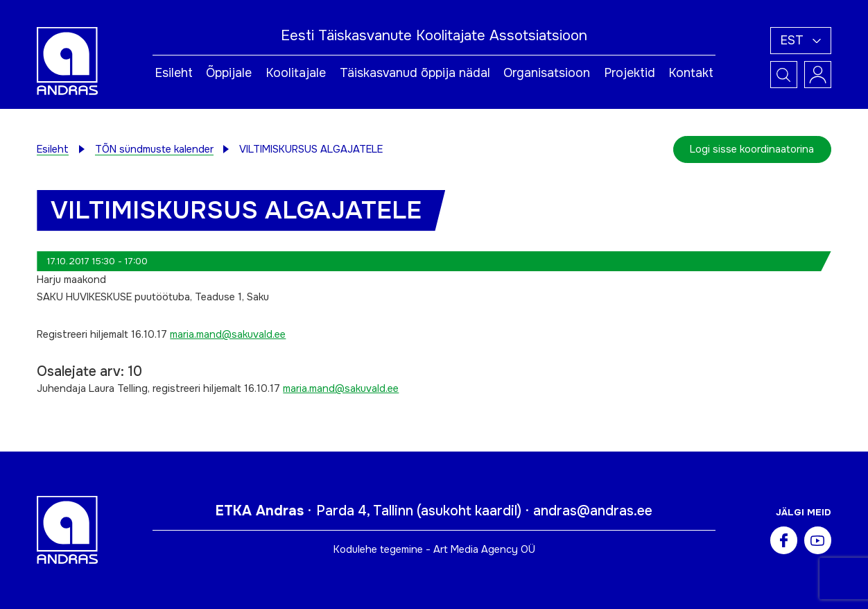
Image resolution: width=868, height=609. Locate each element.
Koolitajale (296, 73)
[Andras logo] (67, 60)
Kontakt (691, 73)
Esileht (174, 73)
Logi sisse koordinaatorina (752, 149)
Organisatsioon (547, 73)
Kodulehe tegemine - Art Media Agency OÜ (434, 549)
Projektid (630, 73)
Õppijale (229, 73)
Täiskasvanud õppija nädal (415, 73)
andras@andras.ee (593, 511)
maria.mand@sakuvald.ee (228, 334)
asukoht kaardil (469, 511)
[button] (801, 41)
